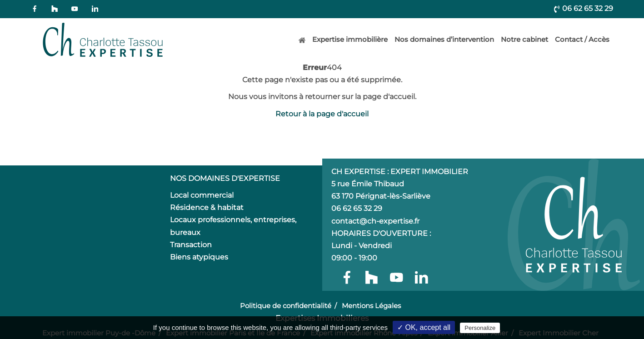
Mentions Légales (371, 306)
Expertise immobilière (350, 39)
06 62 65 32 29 (583, 8)
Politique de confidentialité (286, 306)
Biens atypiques (199, 257)
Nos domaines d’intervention (444, 39)
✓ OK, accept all (424, 327)
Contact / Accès (582, 39)
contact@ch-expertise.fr (375, 221)
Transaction (191, 245)
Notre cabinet (524, 39)
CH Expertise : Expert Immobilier (400, 172)
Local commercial (202, 195)
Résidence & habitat (207, 207)
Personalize (480, 328)
